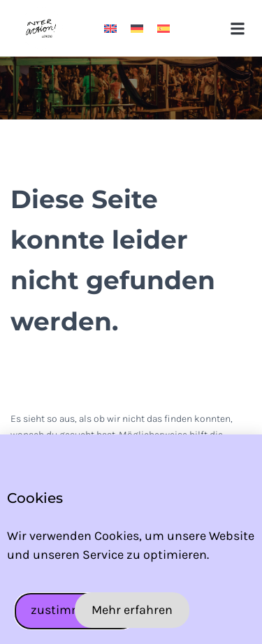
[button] (237, 28)
